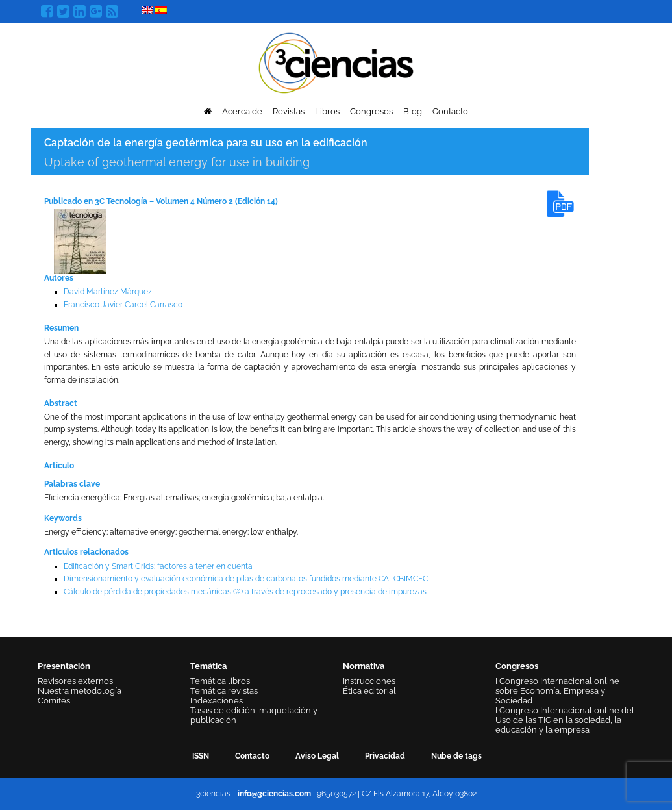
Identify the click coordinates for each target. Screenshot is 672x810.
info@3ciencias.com (274, 794)
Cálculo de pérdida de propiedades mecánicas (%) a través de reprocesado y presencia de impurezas (245, 592)
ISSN (201, 756)
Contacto (450, 111)
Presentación (64, 666)
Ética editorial (369, 691)
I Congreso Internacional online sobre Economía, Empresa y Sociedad (557, 691)
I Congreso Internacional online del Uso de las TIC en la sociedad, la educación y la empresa (565, 720)
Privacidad (385, 756)
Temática (208, 666)
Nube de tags (456, 756)
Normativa (364, 666)
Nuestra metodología (80, 691)
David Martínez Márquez (108, 292)
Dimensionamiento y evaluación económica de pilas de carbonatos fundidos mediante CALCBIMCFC (246, 579)
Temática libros (220, 681)
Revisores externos (75, 681)
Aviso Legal (317, 756)
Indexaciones (217, 701)
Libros (327, 111)
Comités (54, 701)
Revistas (289, 111)
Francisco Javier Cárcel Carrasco (123, 305)
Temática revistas (224, 691)
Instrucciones (369, 681)
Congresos (371, 111)
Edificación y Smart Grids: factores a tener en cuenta (158, 566)
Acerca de (242, 111)
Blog (413, 111)
